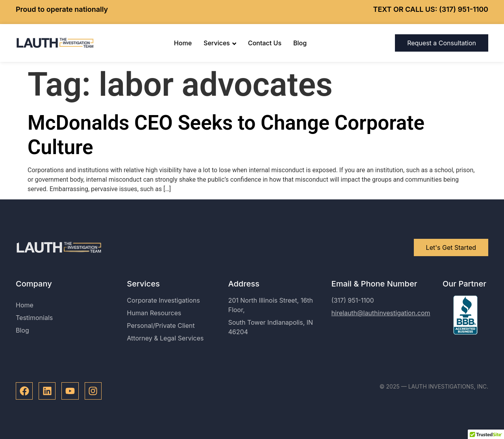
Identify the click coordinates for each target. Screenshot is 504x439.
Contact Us (265, 43)
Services (220, 43)
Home (183, 43)
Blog (300, 43)
